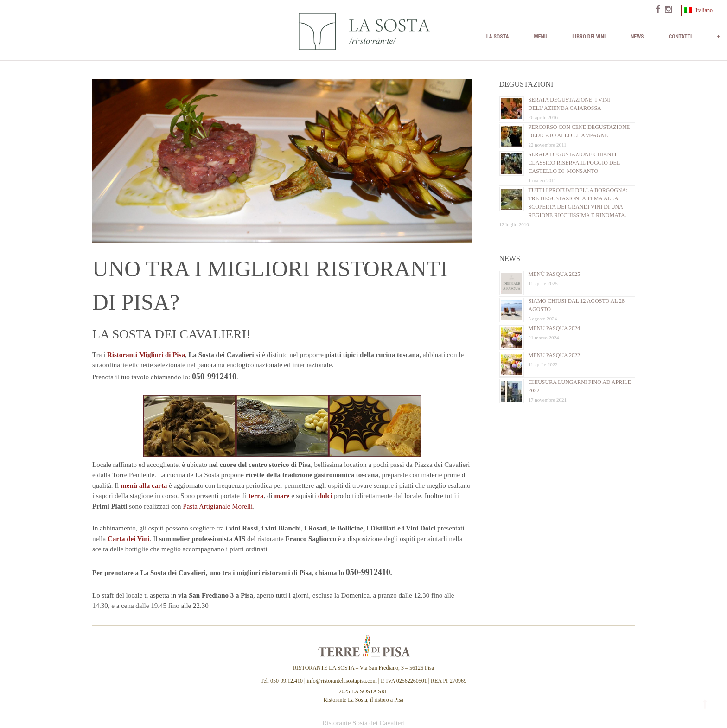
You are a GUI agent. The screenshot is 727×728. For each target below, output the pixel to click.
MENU (540, 37)
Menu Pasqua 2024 (555, 328)
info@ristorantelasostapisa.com (341, 681)
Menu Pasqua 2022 (555, 355)
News (637, 37)
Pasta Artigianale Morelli (218, 506)
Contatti (680, 37)
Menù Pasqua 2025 (555, 274)
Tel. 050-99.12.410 (282, 681)
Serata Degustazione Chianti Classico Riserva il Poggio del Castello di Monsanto (574, 163)
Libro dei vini (589, 37)
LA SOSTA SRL (370, 691)
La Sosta (498, 37)
